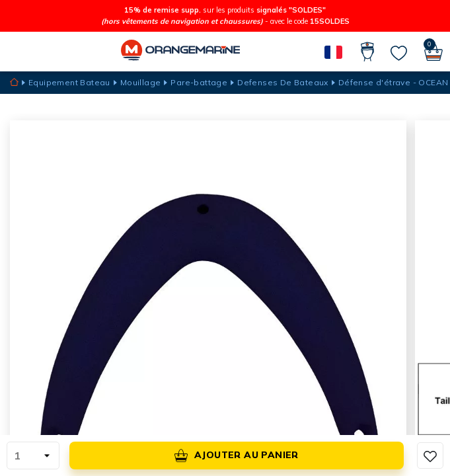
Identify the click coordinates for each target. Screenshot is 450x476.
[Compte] (367, 52)
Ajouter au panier (237, 456)
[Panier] (433, 52)
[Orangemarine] (180, 52)
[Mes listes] (399, 53)
